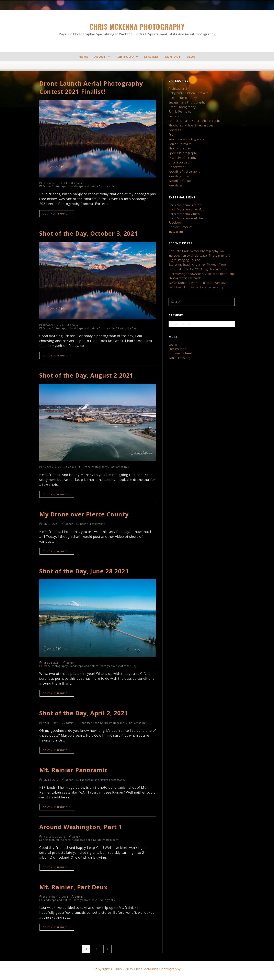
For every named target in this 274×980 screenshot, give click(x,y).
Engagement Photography (187, 102)
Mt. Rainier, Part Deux (74, 890)
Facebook (175, 219)
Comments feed (180, 348)
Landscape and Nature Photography (194, 120)
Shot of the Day (180, 147)
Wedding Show (179, 174)
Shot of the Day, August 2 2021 (87, 376)
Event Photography (182, 106)
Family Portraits (179, 111)
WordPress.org (179, 352)
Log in (173, 339)
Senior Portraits (180, 142)
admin (78, 184)
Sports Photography (183, 151)
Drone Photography (182, 97)
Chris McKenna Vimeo (184, 211)
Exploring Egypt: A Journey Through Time (197, 260)
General (174, 115)
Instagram (176, 228)
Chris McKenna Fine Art (185, 202)
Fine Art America (180, 223)
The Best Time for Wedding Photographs (197, 265)
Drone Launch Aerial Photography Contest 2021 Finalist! (92, 88)
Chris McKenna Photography (137, 29)
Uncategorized (179, 160)
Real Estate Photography (186, 138)
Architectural (177, 89)
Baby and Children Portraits (188, 93)
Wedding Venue (179, 178)
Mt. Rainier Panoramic (74, 772)
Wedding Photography (184, 169)
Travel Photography (182, 156)
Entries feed (177, 344)
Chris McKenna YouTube (185, 215)
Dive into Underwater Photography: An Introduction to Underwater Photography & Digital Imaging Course (199, 251)
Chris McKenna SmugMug (186, 206)
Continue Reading (57, 214)
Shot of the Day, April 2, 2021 (84, 715)
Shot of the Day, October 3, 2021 (89, 234)
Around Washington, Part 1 (81, 830)
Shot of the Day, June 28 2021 (84, 573)
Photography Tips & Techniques (191, 124)
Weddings (175, 182)
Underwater (177, 165)
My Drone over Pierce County (84, 516)
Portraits (175, 129)
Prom (172, 133)
